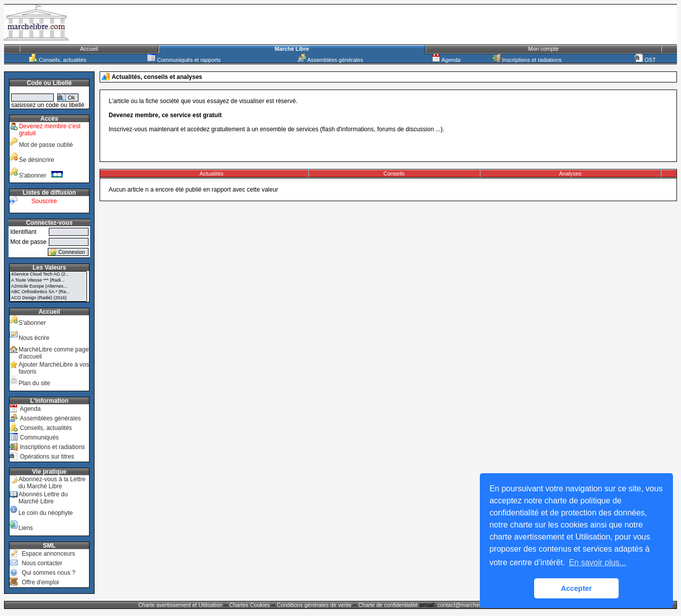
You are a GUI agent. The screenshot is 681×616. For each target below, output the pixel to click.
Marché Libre (292, 49)
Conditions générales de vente (314, 605)
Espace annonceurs (48, 554)
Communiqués (39, 437)
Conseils (394, 173)
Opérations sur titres (47, 457)
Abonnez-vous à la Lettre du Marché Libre (52, 483)
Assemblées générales (330, 60)
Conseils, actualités (58, 60)
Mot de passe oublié (46, 145)
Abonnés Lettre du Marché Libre (43, 498)
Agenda (446, 60)
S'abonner (41, 175)
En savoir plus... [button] (598, 562)
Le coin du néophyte (46, 513)
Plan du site (34, 383)
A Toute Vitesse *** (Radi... (48, 281)
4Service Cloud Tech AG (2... (48, 275)
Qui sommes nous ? (49, 573)
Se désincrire (37, 160)
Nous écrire (34, 338)
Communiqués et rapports (184, 60)
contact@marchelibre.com (470, 605)
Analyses (570, 173)
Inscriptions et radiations (527, 60)
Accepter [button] (576, 588)
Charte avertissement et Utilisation (181, 605)
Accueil (89, 49)
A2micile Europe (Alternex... (48, 287)
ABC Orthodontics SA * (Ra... (48, 292)
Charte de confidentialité (388, 605)
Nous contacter (42, 563)
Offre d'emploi (40, 582)
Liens (26, 528)
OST (645, 60)
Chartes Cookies (250, 605)
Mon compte (543, 49)
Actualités (212, 173)
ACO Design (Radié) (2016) (48, 298)
